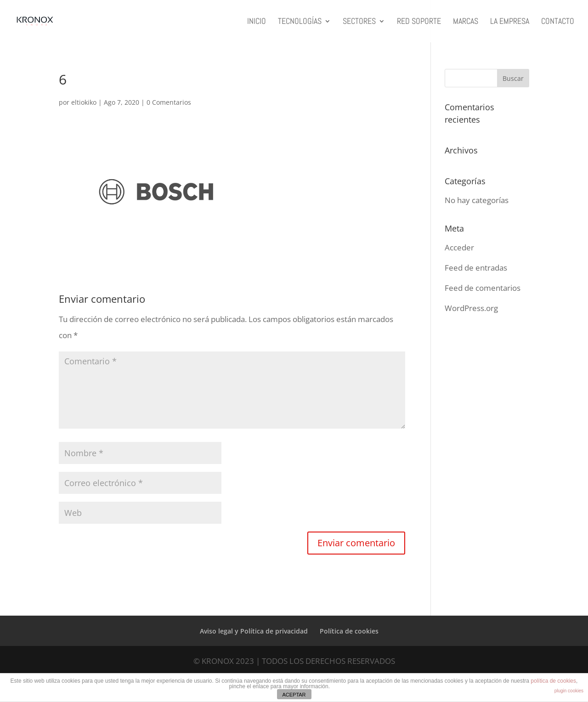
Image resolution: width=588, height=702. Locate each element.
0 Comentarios (169, 102)
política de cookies (553, 681)
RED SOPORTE (419, 22)
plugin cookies (569, 691)
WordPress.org (471, 308)
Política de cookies (349, 631)
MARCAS (466, 22)
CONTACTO (558, 22)
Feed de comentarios (483, 288)
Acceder (459, 247)
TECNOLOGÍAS (300, 22)
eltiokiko (84, 102)
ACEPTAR (294, 695)
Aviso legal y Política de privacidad (254, 631)
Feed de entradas (476, 268)
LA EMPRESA (510, 22)
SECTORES (359, 22)
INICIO (257, 22)
